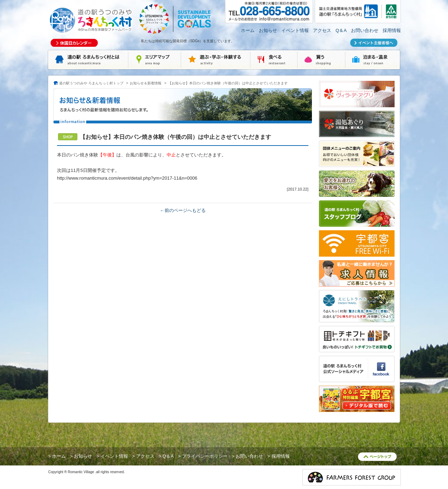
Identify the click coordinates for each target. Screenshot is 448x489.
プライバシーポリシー (205, 456)
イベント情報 (295, 30)
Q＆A (341, 30)
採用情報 (392, 30)
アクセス (322, 30)
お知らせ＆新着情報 (146, 83)
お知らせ (268, 30)
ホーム (248, 30)
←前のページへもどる (183, 210)
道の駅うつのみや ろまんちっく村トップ (91, 83)
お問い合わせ (365, 30)
